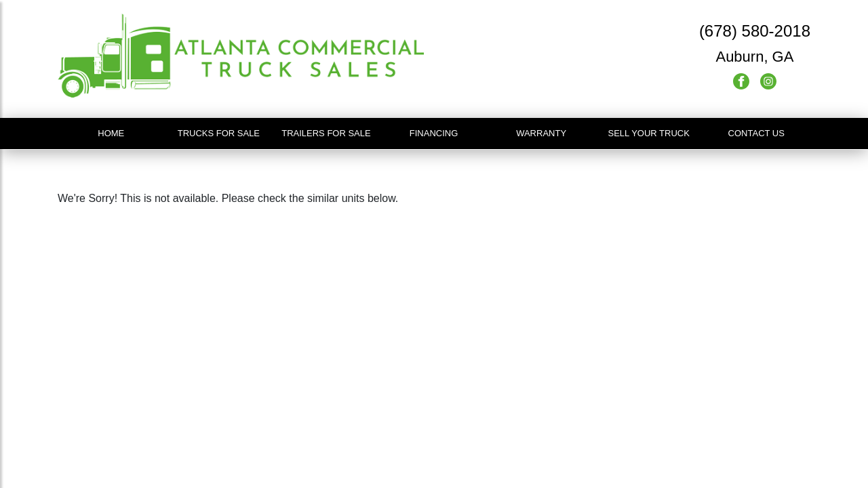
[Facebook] (743, 80)
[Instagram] (768, 80)
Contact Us (756, 133)
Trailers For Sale (326, 133)
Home (111, 133)
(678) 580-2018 (755, 31)
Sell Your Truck (648, 133)
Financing (434, 133)
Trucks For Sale (219, 133)
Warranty (541, 133)
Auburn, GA (754, 57)
